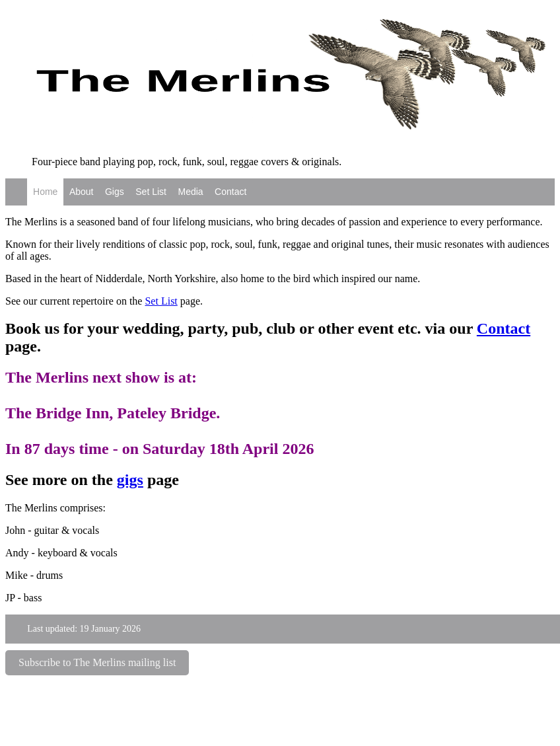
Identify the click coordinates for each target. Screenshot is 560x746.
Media (190, 192)
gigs (130, 480)
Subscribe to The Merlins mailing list (97, 662)
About (82, 192)
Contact (230, 192)
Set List (151, 192)
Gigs (115, 192)
